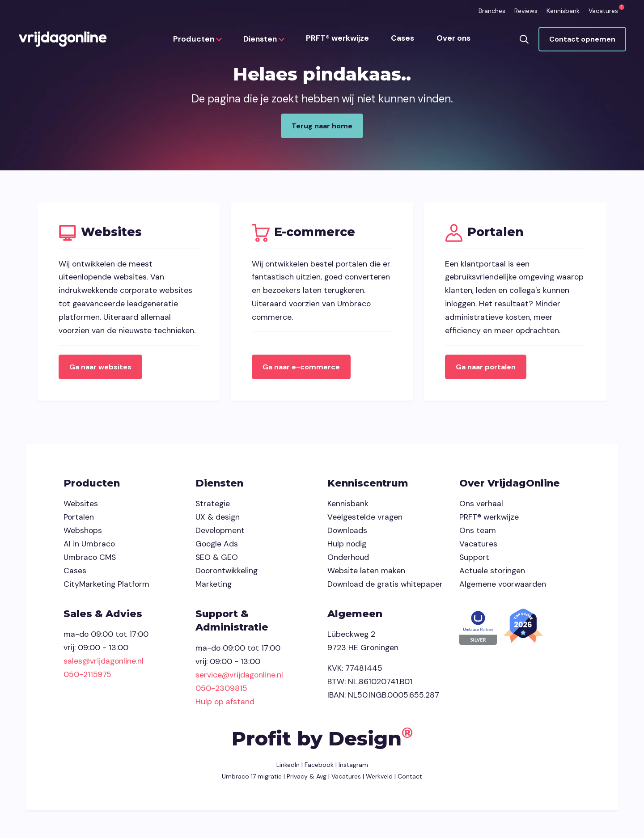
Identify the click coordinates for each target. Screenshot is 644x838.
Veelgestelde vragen (365, 519)
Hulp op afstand (225, 703)
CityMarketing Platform (106, 586)
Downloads (347, 532)
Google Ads (217, 546)
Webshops (83, 532)
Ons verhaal (481, 506)
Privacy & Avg (306, 778)
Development (220, 532)
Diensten (265, 40)
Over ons (453, 40)
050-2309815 (221, 690)
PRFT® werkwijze (338, 40)
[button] (524, 40)
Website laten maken (366, 572)
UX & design (218, 519)
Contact (410, 778)
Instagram (353, 767)
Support (474, 559)
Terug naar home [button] (322, 126)
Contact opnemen (582, 40)
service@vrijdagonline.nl (239, 677)
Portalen (79, 519)
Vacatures (603, 11)
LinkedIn (288, 767)
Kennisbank (563, 11)
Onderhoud (348, 559)
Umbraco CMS (90, 559)
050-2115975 (87, 676)
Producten (198, 40)
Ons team (478, 532)
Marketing (214, 586)
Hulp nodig (347, 546)
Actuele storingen (492, 572)
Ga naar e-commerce (303, 368)
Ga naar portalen (487, 368)
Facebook (319, 767)
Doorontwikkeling (227, 572)
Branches (492, 11)
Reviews (526, 11)
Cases (403, 40)
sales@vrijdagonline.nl (104, 663)
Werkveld (379, 778)
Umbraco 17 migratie (252, 778)
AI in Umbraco (89, 546)
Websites (81, 506)
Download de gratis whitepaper (385, 586)
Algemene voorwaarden (503, 586)
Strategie (213, 506)
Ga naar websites (102, 368)
